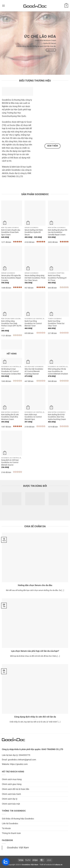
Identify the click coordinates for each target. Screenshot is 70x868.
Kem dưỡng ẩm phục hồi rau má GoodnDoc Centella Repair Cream (58, 232)
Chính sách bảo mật (11, 804)
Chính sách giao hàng (12, 784)
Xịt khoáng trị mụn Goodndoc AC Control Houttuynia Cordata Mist (11, 371)
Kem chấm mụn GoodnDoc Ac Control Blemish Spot (33, 417)
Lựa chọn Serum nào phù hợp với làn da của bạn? (35, 651)
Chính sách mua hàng (12, 779)
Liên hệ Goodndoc (10, 823)
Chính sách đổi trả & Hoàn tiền (16, 789)
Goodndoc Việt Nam (18, 848)
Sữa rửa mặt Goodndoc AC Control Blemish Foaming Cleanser (34, 371)
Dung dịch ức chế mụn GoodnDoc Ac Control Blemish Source (10, 462)
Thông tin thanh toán (11, 833)
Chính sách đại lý (10, 799)
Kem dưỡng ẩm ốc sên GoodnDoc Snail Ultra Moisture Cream (10, 417)
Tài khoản (6, 828)
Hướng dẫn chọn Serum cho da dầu (35, 585)
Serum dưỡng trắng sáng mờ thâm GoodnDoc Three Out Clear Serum (35, 278)
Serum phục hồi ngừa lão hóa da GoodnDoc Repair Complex (11, 278)
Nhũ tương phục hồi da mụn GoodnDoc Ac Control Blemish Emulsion (58, 371)
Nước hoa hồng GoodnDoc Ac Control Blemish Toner (33, 323)
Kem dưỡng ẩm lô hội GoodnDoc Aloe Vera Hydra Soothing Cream (57, 417)
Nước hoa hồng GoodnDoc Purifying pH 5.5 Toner (57, 278)
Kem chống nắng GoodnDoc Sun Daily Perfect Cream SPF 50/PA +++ (11, 325)
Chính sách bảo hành (11, 794)
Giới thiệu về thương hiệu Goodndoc (18, 819)
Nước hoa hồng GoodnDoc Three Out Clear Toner (56, 323)
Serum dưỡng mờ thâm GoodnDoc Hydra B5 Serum (34, 232)
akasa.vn (59, 865)
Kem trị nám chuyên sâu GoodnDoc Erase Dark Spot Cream (11, 232)
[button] (3, 6)
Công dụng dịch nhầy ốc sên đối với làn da (35, 717)
